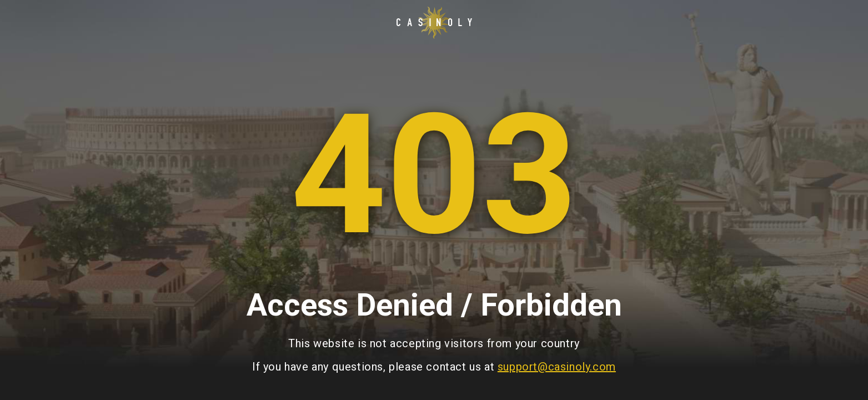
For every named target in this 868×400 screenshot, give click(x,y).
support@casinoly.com (557, 367)
